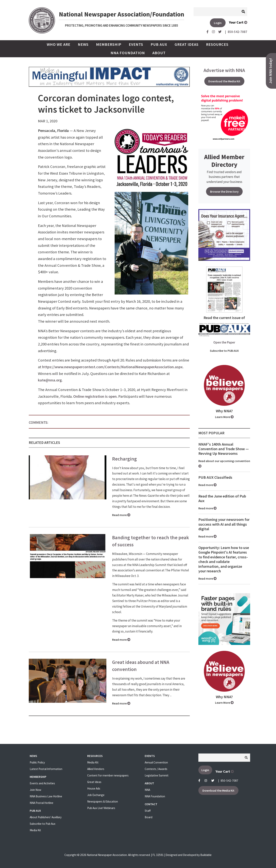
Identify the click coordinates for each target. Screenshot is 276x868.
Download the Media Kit (224, 81)
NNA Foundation (128, 53)
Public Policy (37, 762)
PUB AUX (159, 44)
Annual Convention (156, 762)
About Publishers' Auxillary (46, 817)
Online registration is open (95, 396)
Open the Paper (224, 342)
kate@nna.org (50, 380)
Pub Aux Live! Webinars (101, 808)
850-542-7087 (229, 781)
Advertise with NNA (224, 70)
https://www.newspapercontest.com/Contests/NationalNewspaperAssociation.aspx (112, 367)
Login (218, 23)
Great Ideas (187, 44)
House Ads (94, 788)
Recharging (124, 459)
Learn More (224, 417)
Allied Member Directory (224, 161)
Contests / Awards (156, 769)
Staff (148, 811)
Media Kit (35, 830)
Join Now (35, 790)
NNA (147, 790)
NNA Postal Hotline (41, 803)
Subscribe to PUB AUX (224, 351)
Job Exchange (96, 795)
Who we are (59, 44)
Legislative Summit (157, 775)
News (83, 44)
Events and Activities (42, 783)
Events (136, 44)
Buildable (206, 855)
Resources (217, 44)
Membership (109, 44)
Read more (121, 515)
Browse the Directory (224, 191)
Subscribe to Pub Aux (43, 824)
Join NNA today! (271, 71)
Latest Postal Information (46, 769)
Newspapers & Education (103, 801)
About (159, 53)
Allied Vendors (96, 769)
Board (149, 817)
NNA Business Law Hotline (46, 796)
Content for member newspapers (108, 775)
